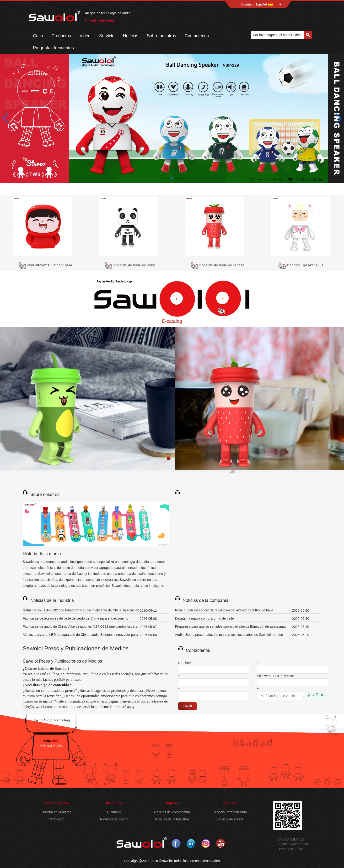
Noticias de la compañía (206, 600)
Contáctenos (197, 36)
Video (85, 36)
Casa (38, 36)
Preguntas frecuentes (53, 48)
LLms (283, 844)
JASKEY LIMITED (291, 839)
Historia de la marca (42, 554)
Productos (61, 36)
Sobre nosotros (161, 36)
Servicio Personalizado (230, 812)
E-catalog (172, 321)
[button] (161, 178)
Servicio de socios (230, 819)
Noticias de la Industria (52, 600)
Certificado (56, 819)
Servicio (107, 36)
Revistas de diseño (114, 819)
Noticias (131, 36)
